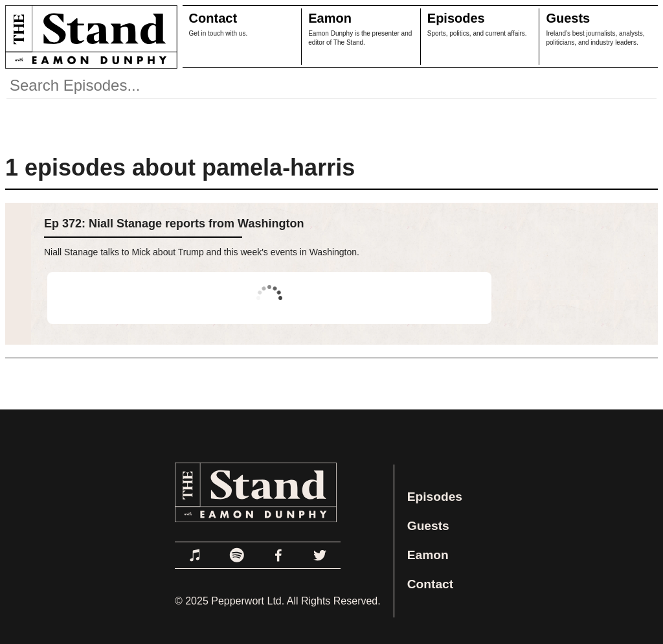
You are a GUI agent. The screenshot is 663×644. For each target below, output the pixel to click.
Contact (213, 18)
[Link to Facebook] (278, 555)
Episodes (456, 18)
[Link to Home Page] (89, 37)
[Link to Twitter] (320, 555)
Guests (568, 18)
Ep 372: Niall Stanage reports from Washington (174, 224)
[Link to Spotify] (237, 555)
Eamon (330, 18)
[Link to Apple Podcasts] (196, 555)
